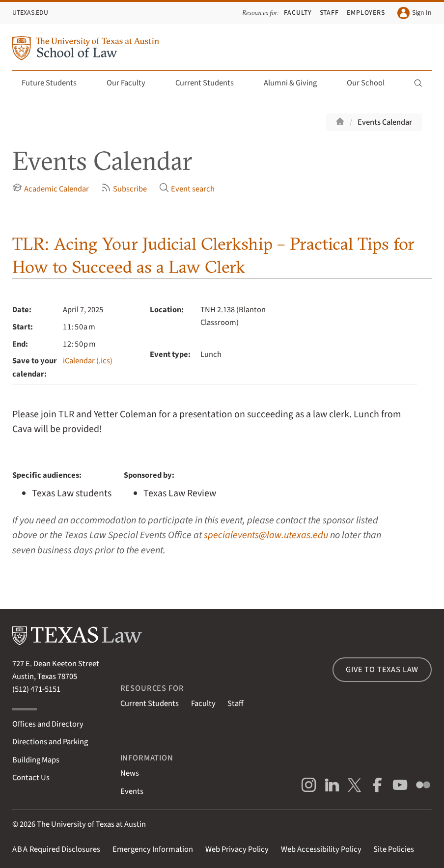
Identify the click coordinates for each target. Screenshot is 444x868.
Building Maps (36, 760)
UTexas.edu (30, 13)
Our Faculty (132, 83)
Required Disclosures (56, 849)
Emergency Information (153, 849)
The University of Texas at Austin (91, 824)
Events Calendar (385, 122)
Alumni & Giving (296, 83)
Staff (330, 13)
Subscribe (124, 189)
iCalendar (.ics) (88, 361)
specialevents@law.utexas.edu (266, 535)
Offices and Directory (48, 724)
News (130, 773)
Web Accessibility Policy (321, 849)
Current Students (210, 83)
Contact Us (31, 778)
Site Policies (394, 849)
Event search (187, 189)
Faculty (298, 13)
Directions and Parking (50, 742)
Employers (366, 13)
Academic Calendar (51, 189)
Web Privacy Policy (237, 849)
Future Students (55, 83)
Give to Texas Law (382, 670)
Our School (371, 83)
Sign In (415, 13)
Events (132, 791)
